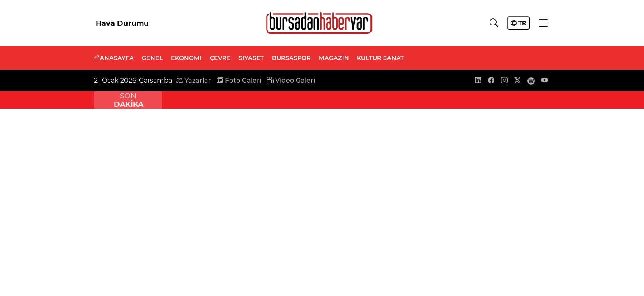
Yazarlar (194, 80)
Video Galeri (291, 80)
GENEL (152, 58)
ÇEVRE (220, 58)
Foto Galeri (239, 80)
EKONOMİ (186, 58)
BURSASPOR (291, 58)
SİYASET (251, 58)
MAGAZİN (334, 58)
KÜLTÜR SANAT (381, 58)
